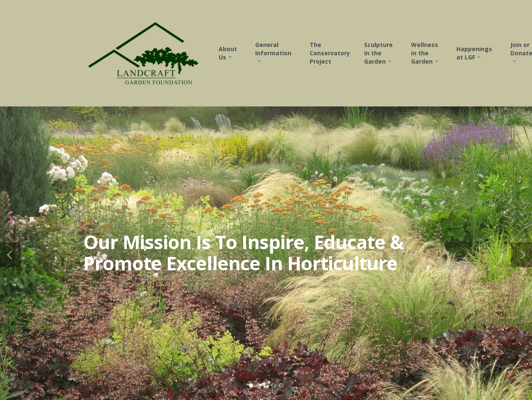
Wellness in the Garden (425, 53)
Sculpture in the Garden (378, 53)
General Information (273, 51)
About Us (228, 53)
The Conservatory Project (330, 53)
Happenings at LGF (474, 53)
